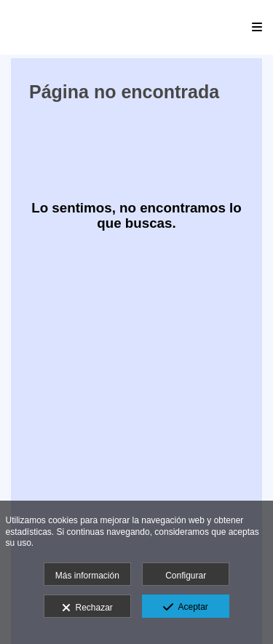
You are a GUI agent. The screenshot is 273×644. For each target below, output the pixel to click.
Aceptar (185, 608)
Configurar (186, 576)
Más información (87, 576)
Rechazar (87, 608)
